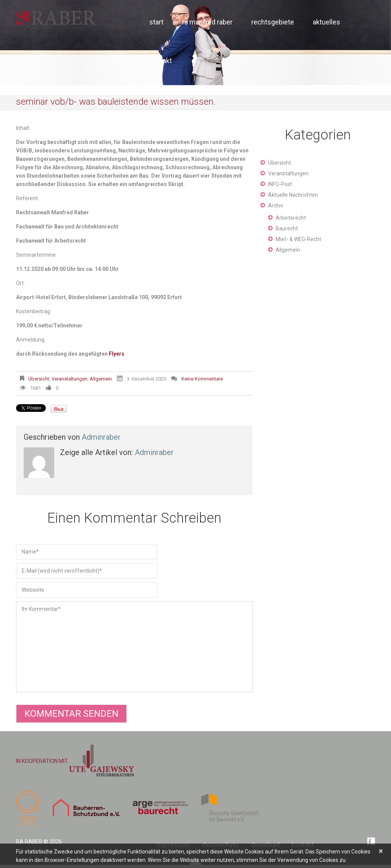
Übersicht (39, 379)
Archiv (276, 206)
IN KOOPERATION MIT (75, 761)
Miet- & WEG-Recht (298, 239)
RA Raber (29, 842)
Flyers (117, 354)
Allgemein (101, 379)
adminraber (101, 437)
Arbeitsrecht (291, 218)
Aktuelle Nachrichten (293, 195)
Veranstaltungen (69, 379)
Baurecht (287, 228)
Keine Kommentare (202, 379)
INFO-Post (280, 184)
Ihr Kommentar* (134, 647)
